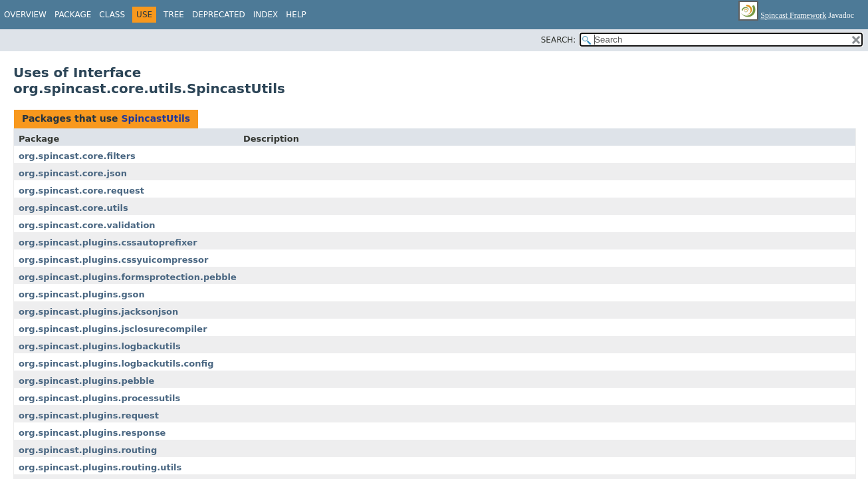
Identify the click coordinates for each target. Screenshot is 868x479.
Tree (174, 15)
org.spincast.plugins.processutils (99, 398)
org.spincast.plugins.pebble (86, 381)
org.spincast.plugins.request (89, 415)
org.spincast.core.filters (77, 156)
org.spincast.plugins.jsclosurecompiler (113, 329)
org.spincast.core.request (81, 191)
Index (266, 15)
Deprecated (219, 15)
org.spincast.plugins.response (92, 433)
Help (296, 15)
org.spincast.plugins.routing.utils (100, 467)
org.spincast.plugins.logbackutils (100, 346)
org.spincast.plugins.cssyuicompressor (113, 260)
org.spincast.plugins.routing (88, 450)
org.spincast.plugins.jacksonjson (98, 312)
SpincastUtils (156, 118)
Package (73, 15)
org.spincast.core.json (73, 173)
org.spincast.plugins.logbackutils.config (116, 364)
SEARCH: (559, 40)
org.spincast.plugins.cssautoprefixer (108, 242)
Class (112, 15)
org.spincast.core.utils (73, 208)
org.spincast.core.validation (87, 225)
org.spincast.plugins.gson (82, 294)
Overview (25, 15)
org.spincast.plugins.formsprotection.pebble (128, 277)
